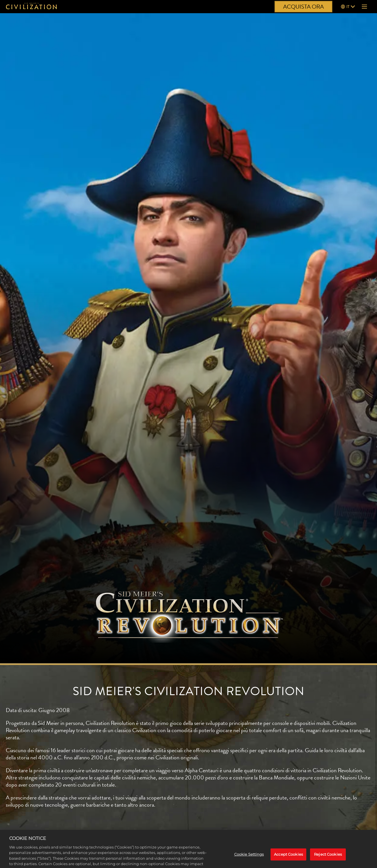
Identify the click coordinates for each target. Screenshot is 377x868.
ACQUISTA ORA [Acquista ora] (303, 7)
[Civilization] (31, 7)
